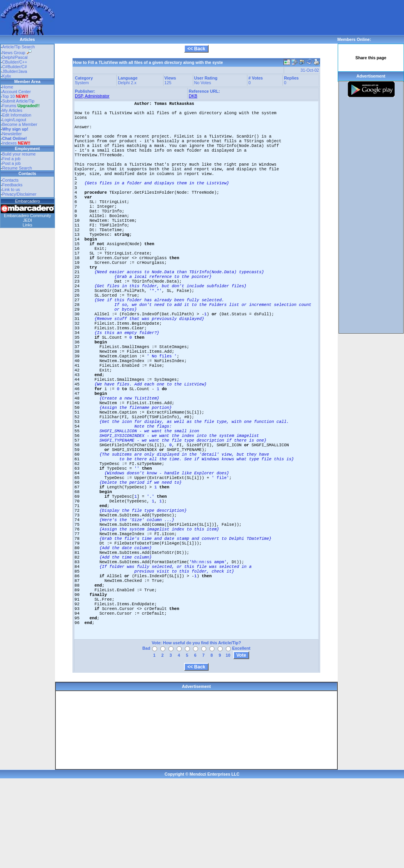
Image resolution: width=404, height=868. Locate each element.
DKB (193, 96)
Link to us (11, 189)
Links (27, 225)
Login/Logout (14, 120)
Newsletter (12, 134)
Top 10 (9, 96)
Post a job (12, 163)
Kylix (7, 76)
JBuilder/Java (15, 71)
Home (8, 87)
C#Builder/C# (15, 67)
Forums (21, 106)
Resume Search (17, 168)
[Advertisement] (100, 12)
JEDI (27, 220)
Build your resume (19, 154)
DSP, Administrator (92, 96)
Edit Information (17, 115)
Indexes (10, 143)
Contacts (11, 180)
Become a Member (20, 124)
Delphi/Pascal (15, 57)
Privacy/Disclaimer (19, 194)
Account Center (17, 92)
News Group (17, 53)
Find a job (12, 159)
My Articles (12, 110)
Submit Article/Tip (19, 101)
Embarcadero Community (27, 216)
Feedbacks (12, 185)
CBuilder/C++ (15, 62)
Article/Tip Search (19, 47)
